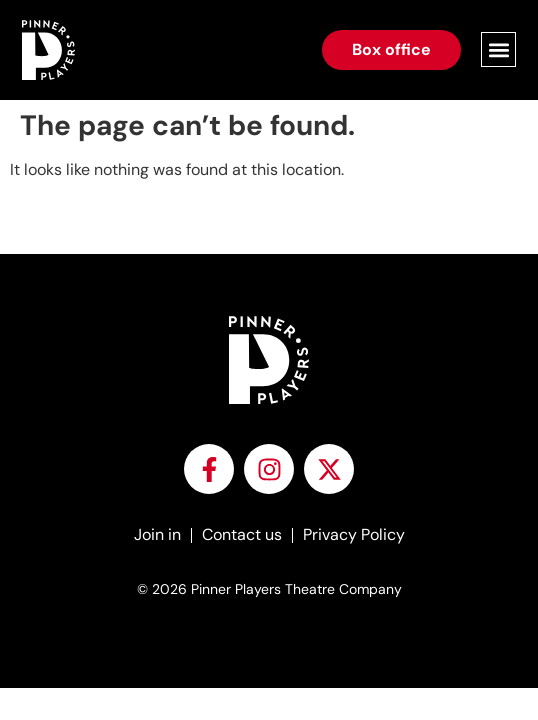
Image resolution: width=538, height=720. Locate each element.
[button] (498, 49)
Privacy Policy (354, 534)
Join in (157, 534)
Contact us (242, 534)
